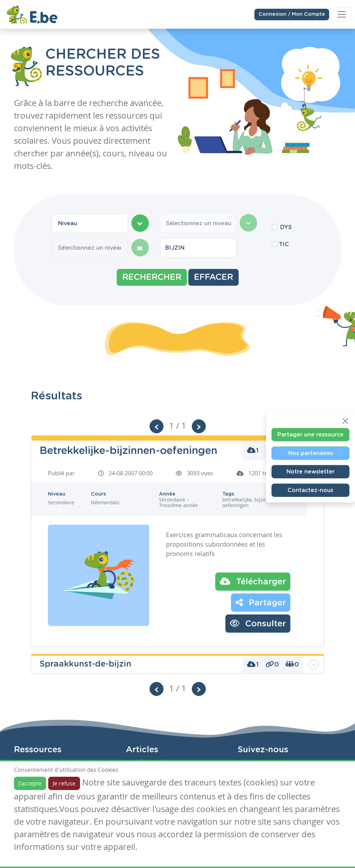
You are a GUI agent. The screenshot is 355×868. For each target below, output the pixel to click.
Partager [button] (261, 602)
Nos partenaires (311, 453)
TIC (284, 244)
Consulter (258, 623)
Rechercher (152, 277)
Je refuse (64, 783)
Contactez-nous (310, 490)
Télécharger (253, 581)
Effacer (213, 277)
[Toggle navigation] (342, 14)
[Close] (345, 421)
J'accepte (30, 783)
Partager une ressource (310, 435)
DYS (286, 227)
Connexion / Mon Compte (292, 14)
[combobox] (90, 223)
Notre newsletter (310, 472)
